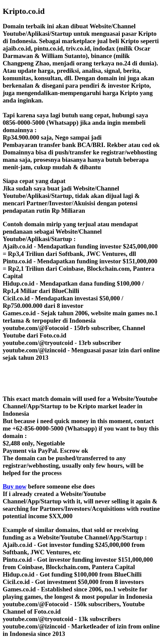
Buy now (15, 486)
